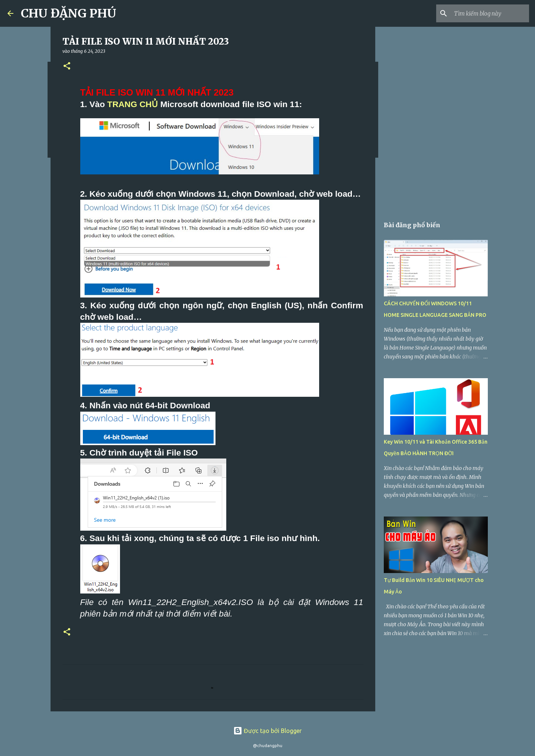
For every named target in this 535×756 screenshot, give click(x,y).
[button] (67, 66)
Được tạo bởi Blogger (267, 731)
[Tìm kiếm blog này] (490, 13)
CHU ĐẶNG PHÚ (69, 13)
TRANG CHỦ (133, 104)
